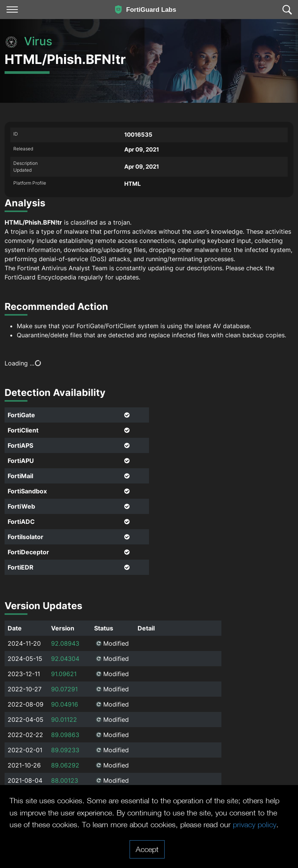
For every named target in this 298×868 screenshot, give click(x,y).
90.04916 (65, 704)
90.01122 (64, 720)
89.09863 (65, 735)
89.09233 (65, 750)
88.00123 (65, 780)
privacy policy (255, 824)
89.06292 (65, 765)
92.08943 (65, 643)
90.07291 (64, 689)
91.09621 (64, 674)
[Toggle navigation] (12, 10)
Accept (147, 849)
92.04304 (65, 659)
